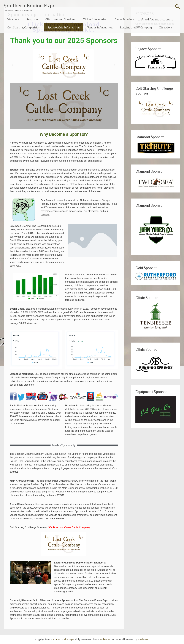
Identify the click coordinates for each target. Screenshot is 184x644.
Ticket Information (95, 19)
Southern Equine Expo (30, 6)
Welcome (13, 19)
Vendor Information (100, 27)
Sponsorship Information (64, 27)
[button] (13, 65)
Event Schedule (124, 19)
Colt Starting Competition (24, 27)
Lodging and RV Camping (136, 27)
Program (32, 19)
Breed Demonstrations (156, 19)
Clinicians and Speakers (60, 19)
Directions (166, 27)
